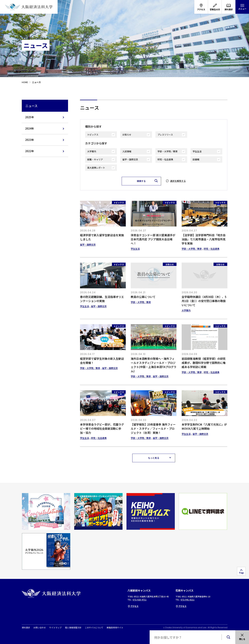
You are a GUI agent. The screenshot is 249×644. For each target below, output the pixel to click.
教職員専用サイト (115, 628)
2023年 (30, 140)
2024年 (30, 128)
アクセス (133, 606)
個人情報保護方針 (73, 628)
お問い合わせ (40, 628)
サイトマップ (55, 628)
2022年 (30, 151)
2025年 (30, 117)
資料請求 (26, 628)
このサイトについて (94, 628)
